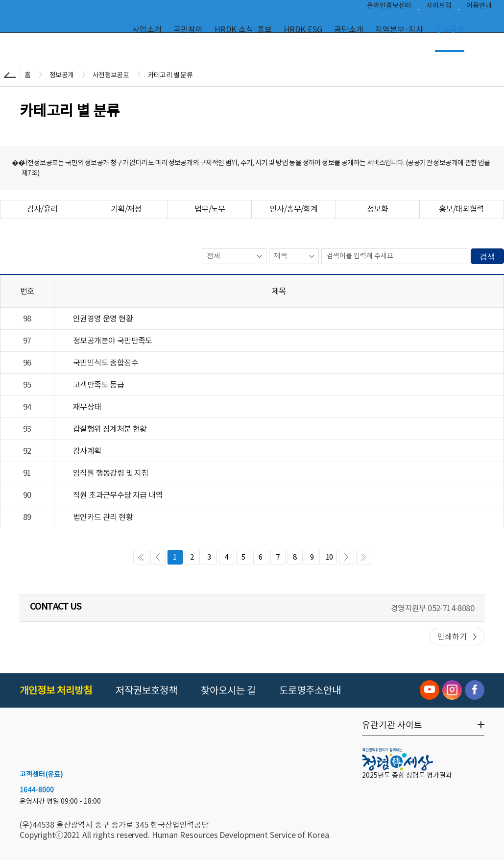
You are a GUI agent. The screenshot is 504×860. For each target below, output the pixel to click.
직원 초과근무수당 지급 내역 (118, 495)
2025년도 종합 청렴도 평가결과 (407, 775)
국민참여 (188, 29)
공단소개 (349, 29)
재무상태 (87, 407)
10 (329, 557)
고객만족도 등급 (98, 385)
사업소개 (147, 29)
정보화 (377, 209)
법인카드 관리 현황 (103, 517)
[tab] (42, 209)
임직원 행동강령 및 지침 (111, 473)
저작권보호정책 (146, 690)
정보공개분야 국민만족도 (113, 341)
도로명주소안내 (310, 690)
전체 (214, 255)
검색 (487, 257)
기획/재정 (126, 209)
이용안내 (479, 8)
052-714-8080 (451, 608)
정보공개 (450, 29)
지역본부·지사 (399, 29)
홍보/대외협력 (461, 209)
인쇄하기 (452, 637)
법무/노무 (210, 209)
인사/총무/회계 (294, 209)
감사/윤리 (42, 209)
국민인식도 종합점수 (106, 363)
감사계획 (87, 451)
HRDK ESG (303, 29)
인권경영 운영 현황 (103, 319)
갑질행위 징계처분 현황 (110, 429)
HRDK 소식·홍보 (243, 29)
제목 (281, 255)
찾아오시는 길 (228, 690)
